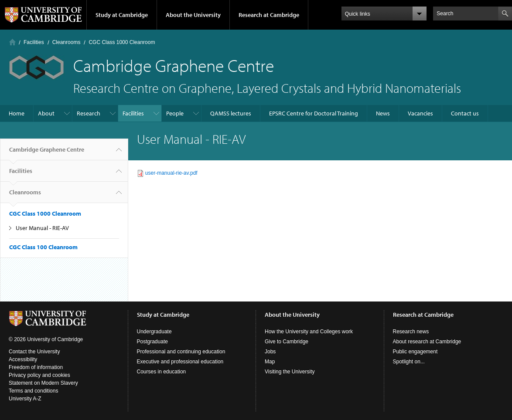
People (175, 113)
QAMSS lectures (231, 113)
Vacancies (420, 113)
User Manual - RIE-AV (42, 228)
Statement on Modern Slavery (43, 383)
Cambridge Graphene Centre (47, 153)
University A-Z (25, 399)
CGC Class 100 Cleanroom (43, 247)
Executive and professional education (180, 362)
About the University (193, 15)
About (46, 113)
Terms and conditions (33, 391)
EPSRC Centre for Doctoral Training (314, 113)
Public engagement (415, 352)
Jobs (270, 352)
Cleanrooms (67, 42)
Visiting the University (290, 372)
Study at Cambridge (122, 15)
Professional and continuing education (181, 352)
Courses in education (162, 372)
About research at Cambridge (427, 342)
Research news (411, 332)
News (383, 113)
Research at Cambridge (269, 15)
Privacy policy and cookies (39, 375)
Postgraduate (152, 342)
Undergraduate (154, 332)
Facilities (34, 42)
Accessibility (23, 359)
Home (12, 42)
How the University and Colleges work (309, 332)
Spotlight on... (409, 362)
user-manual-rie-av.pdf (171, 173)
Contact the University (34, 352)
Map (270, 362)
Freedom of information (36, 367)
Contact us (465, 113)
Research (89, 113)
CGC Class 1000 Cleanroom (122, 42)
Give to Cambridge (287, 342)
